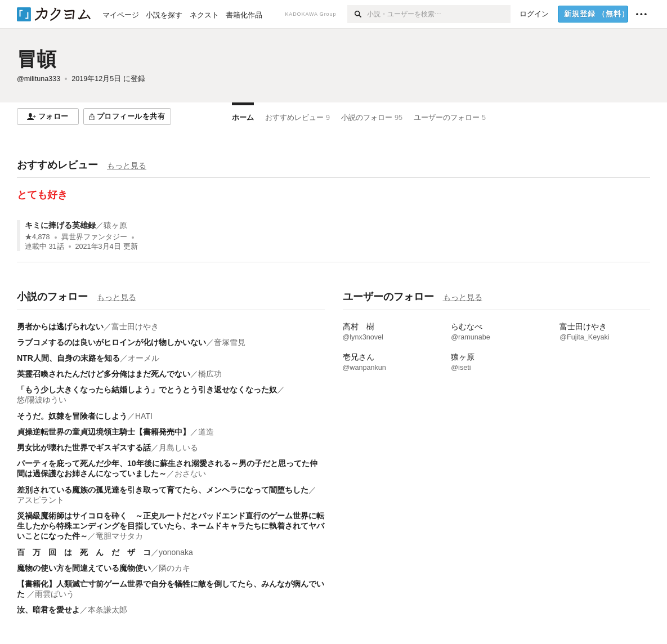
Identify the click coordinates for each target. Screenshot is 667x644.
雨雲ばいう (55, 594)
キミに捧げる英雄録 (60, 225)
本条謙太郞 (108, 610)
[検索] (357, 14)
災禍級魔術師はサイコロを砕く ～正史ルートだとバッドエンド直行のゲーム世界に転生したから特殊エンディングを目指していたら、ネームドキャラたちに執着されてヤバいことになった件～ (171, 526)
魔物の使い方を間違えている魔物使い (84, 568)
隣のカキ (174, 568)
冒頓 (37, 59)
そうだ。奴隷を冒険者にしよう (72, 416)
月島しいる (178, 448)
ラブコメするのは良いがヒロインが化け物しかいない (111, 342)
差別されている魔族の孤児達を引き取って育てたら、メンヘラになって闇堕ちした (163, 490)
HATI (144, 416)
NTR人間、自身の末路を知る (68, 358)
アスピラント (41, 500)
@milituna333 (39, 79)
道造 (206, 432)
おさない (190, 473)
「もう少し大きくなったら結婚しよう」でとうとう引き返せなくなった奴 (147, 390)
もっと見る (127, 166)
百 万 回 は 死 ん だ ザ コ (84, 552)
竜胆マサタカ (119, 536)
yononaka (176, 552)
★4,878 (37, 237)
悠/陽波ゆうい (42, 400)
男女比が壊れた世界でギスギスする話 (84, 448)
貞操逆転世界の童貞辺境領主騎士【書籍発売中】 (104, 432)
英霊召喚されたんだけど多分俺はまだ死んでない (104, 374)
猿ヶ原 (115, 225)
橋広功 (210, 374)
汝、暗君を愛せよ (48, 610)
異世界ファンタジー (94, 237)
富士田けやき (135, 327)
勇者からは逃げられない (60, 327)
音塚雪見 (230, 342)
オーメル (144, 358)
